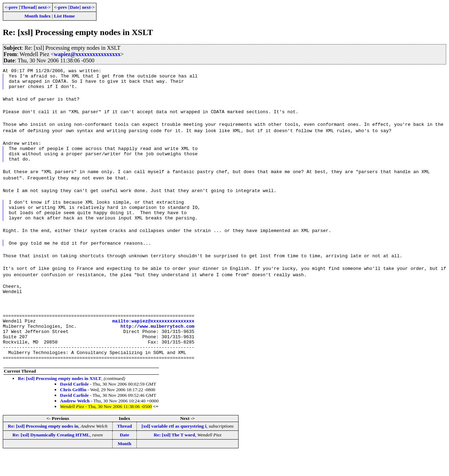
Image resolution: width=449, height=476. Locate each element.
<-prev (11, 7)
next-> (44, 7)
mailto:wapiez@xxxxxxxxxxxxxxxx (153, 335)
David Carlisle (74, 406)
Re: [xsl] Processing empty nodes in (43, 448)
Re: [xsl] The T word (174, 457)
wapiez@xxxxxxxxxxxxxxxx (87, 54)
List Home (65, 16)
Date (75, 7)
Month (125, 466)
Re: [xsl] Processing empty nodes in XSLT (60, 400)
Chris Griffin (73, 412)
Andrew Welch (75, 423)
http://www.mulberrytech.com (157, 342)
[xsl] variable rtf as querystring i (174, 448)
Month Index (38, 16)
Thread (28, 7)
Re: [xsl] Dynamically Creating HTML (51, 457)
